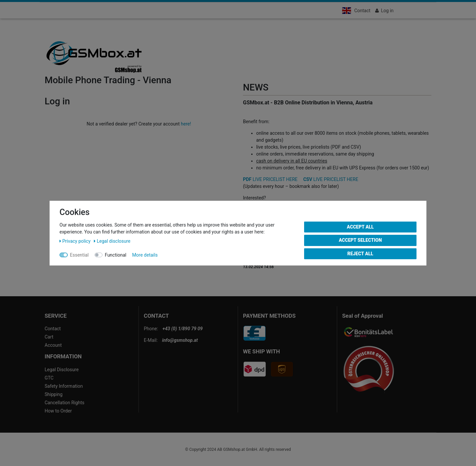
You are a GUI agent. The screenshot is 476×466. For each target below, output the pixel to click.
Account (53, 345)
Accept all (360, 227)
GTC (49, 378)
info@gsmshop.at (180, 340)
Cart (49, 337)
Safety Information (64, 386)
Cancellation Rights (64, 403)
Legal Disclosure (62, 370)
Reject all (360, 253)
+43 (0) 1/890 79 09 (183, 329)
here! (186, 124)
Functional (116, 255)
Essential (79, 255)
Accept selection (360, 240)
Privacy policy (76, 241)
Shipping (54, 394)
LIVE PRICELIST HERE (270, 179)
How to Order (58, 411)
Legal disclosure (112, 241)
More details (145, 255)
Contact (362, 11)
